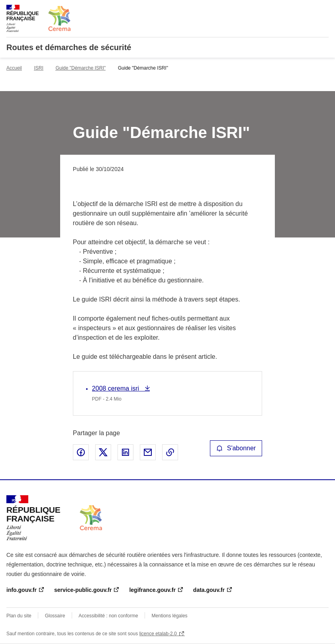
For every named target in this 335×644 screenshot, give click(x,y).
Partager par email (148, 452)
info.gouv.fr (22, 590)
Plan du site (19, 616)
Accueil (14, 68)
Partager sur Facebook (81, 452)
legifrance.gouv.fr (152, 590)
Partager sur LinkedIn (125, 452)
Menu (324, 10)
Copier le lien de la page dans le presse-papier (170, 452)
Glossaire (55, 616)
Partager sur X (103, 452)
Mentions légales (170, 616)
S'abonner (236, 448)
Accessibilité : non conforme (108, 616)
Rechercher (308, 10)
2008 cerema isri (117, 388)
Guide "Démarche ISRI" (80, 68)
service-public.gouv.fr (83, 590)
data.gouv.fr (209, 590)
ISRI (38, 68)
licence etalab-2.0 (158, 634)
